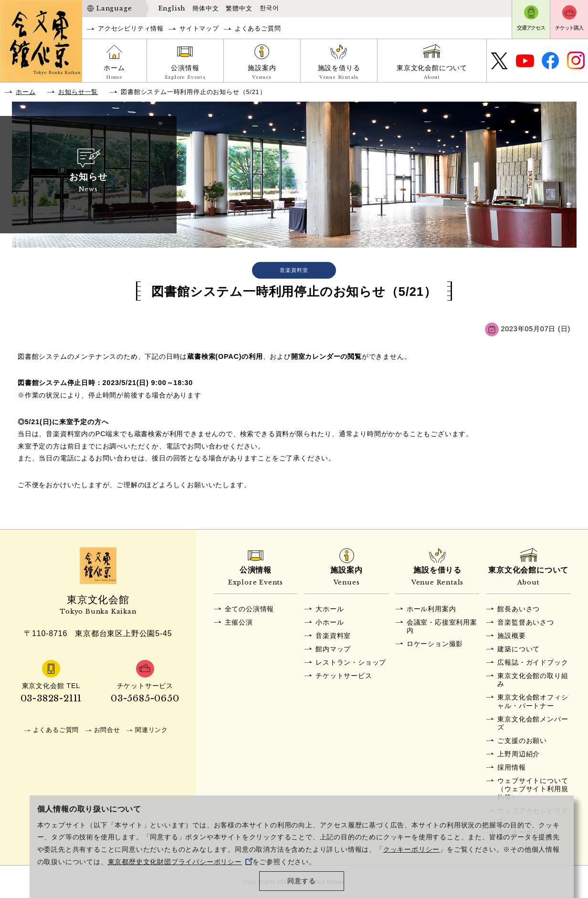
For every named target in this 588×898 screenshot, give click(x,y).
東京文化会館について (432, 73)
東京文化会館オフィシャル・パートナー (533, 701)
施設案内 (262, 73)
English (172, 8)
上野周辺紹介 (519, 754)
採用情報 (511, 767)
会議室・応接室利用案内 (442, 626)
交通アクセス (531, 28)
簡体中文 (205, 8)
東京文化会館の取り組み (533, 680)
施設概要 (511, 636)
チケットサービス (344, 676)
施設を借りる (339, 73)
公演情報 (185, 73)
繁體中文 (239, 8)
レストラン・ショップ (351, 662)
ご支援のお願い (522, 741)
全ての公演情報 (250, 609)
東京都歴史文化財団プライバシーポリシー (180, 862)
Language (114, 8)
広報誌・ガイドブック (533, 662)
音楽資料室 (333, 636)
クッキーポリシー (411, 850)
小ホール (330, 622)
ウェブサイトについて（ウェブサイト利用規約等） (533, 789)
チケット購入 (569, 28)
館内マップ (333, 649)
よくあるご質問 (258, 28)
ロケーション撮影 (435, 644)
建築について (519, 649)
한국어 (269, 8)
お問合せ (107, 730)
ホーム (114, 73)
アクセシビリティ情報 (131, 28)
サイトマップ (199, 28)
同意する (301, 881)
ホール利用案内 (431, 609)
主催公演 (239, 622)
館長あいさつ (519, 609)
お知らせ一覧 (78, 92)
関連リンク (152, 730)
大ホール (330, 609)
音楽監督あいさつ (525, 622)
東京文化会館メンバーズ (533, 723)
